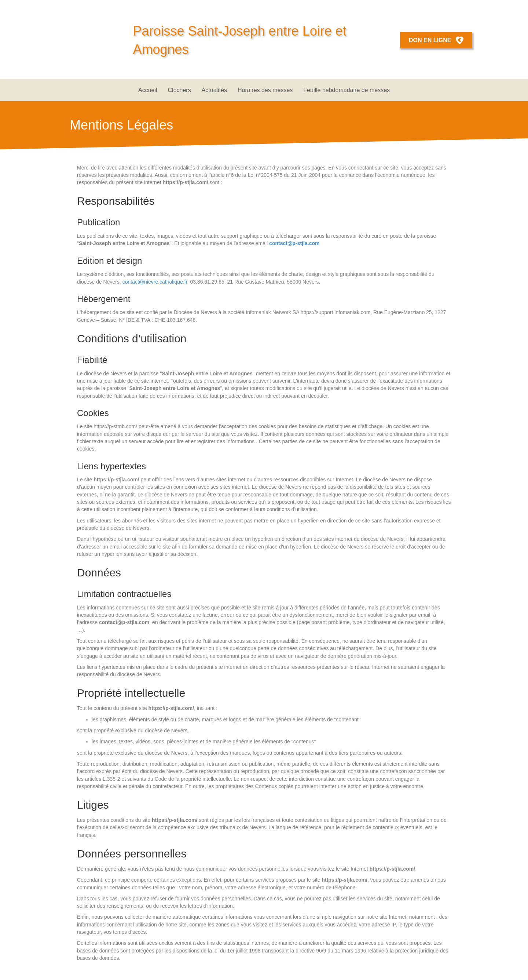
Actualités (214, 90)
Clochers (179, 90)
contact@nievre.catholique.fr (155, 282)
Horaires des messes (265, 90)
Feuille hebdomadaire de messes (346, 90)
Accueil (148, 90)
